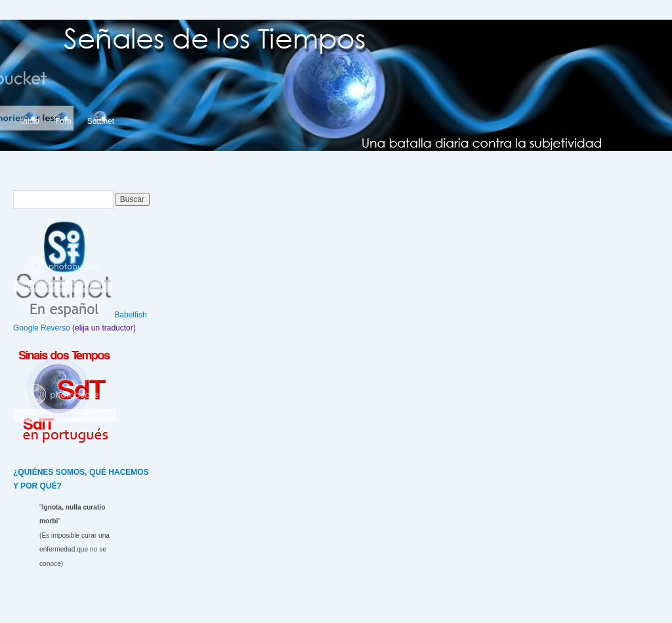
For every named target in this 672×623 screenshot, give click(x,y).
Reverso (55, 328)
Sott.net (101, 121)
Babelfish (130, 315)
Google (26, 328)
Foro (63, 121)
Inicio (30, 121)
